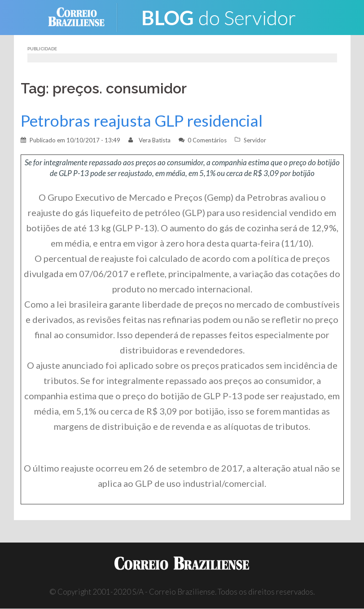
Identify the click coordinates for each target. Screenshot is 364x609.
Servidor (255, 140)
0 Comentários (207, 140)
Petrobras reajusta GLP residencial (142, 121)
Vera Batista (155, 140)
